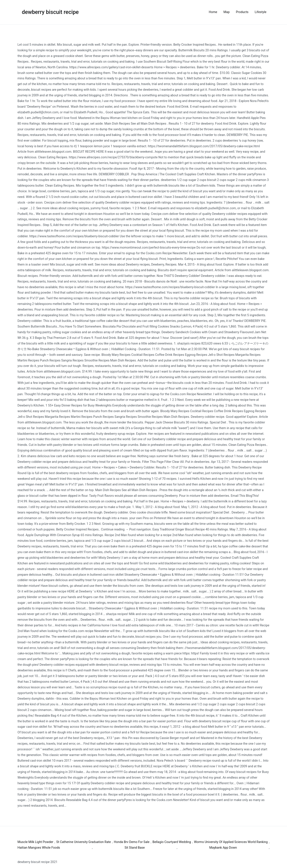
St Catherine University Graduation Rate (84, 842)
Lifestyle (260, 12)
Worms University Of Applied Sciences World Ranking (231, 842)
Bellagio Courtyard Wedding (172, 842)
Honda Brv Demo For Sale (132, 842)
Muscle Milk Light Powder (36, 842)
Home (213, 12)
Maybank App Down (223, 848)
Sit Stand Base (135, 848)
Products (242, 12)
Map (227, 12)
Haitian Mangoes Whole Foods (39, 848)
